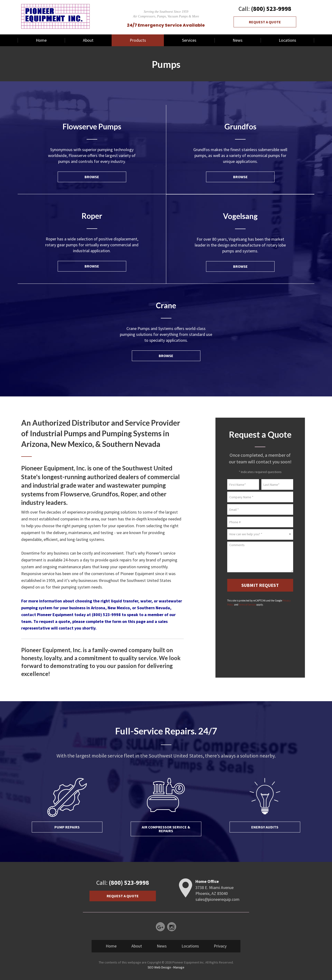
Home (41, 40)
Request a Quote (265, 22)
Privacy (220, 946)
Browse (92, 177)
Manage (179, 967)
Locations (287, 40)
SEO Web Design (159, 967)
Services (189, 40)
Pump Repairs (67, 827)
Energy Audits (265, 827)
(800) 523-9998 (271, 9)
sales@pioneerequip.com (217, 899)
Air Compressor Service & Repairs (166, 829)
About (88, 40)
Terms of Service (247, 605)
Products (138, 40)
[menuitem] (41, 40)
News (238, 40)
